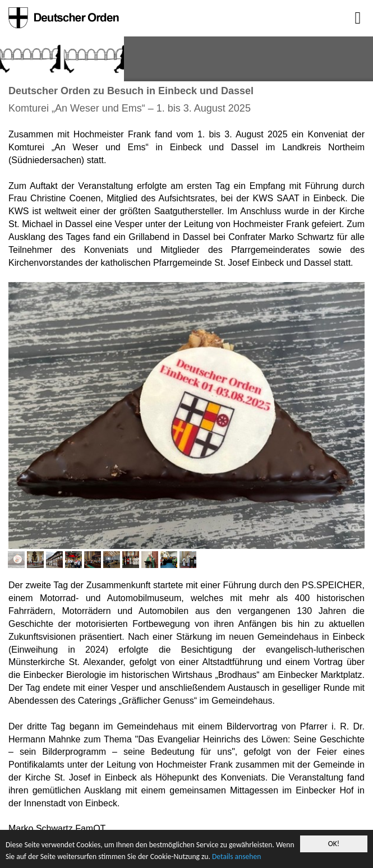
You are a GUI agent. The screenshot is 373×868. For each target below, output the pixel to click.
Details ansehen (236, 857)
